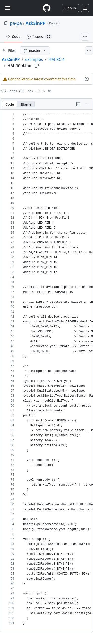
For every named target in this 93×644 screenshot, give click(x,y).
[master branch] (35, 50)
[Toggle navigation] (8, 8)
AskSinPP (35, 23)
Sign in (70, 8)
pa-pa (16, 23)
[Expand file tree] (9, 50)
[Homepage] (47, 8)
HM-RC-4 (57, 59)
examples (34, 59)
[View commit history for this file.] (87, 79)
